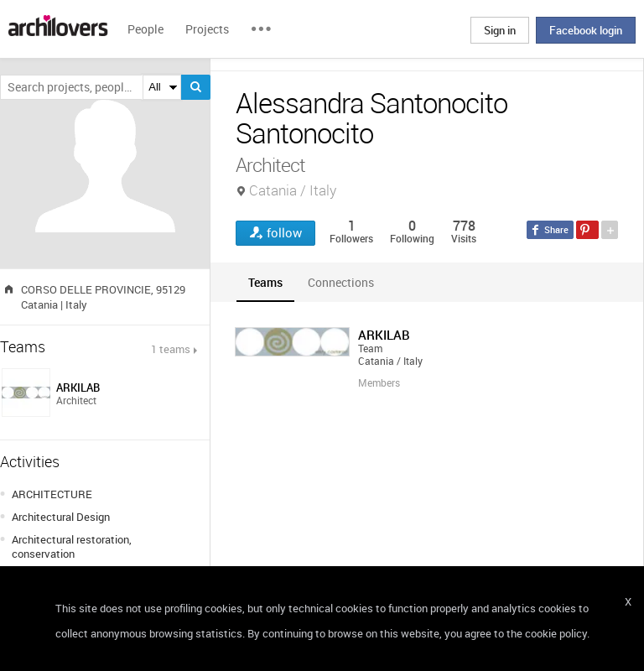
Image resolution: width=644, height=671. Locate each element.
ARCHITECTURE (52, 494)
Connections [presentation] (341, 282)
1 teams (171, 349)
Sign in (500, 30)
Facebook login (586, 30)
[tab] (265, 282)
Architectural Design (61, 517)
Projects (207, 29)
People (145, 29)
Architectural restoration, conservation (72, 546)
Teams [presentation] (265, 282)
